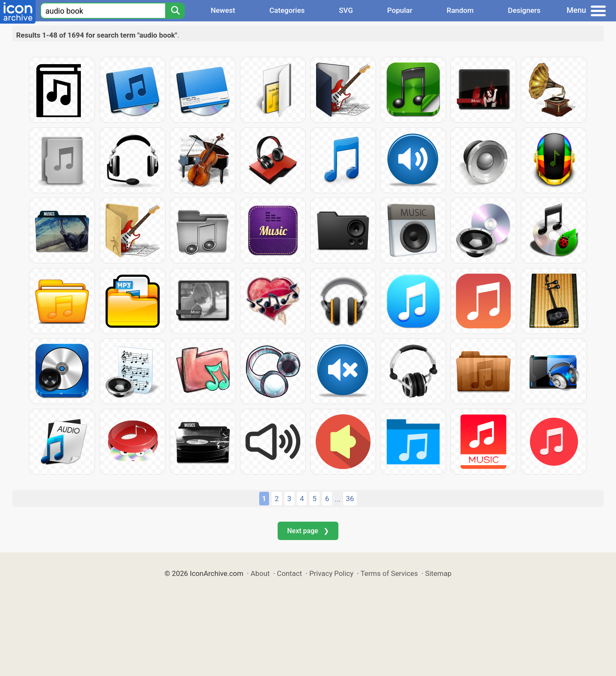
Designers (524, 10)
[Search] (175, 11)
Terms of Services (389, 573)
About (260, 573)
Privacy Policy (331, 573)
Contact (289, 573)
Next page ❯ (308, 531)
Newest (223, 10)
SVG (346, 10)
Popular (400, 10)
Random (460, 10)
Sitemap (438, 573)
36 (350, 499)
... (337, 499)
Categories (287, 10)
